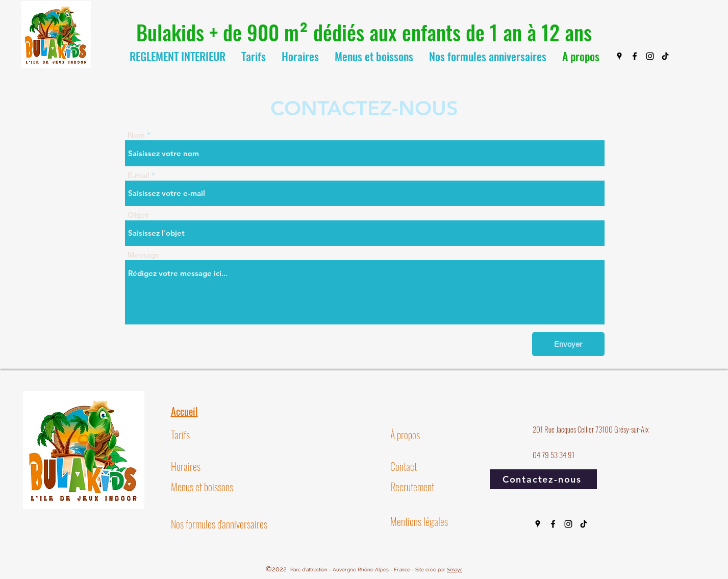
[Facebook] (635, 56)
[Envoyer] (568, 344)
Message (144, 255)
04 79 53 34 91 (554, 455)
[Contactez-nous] (543, 479)
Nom (136, 135)
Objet (138, 215)
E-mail (139, 175)
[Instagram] (650, 56)
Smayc (455, 570)
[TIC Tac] (665, 56)
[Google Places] (619, 56)
